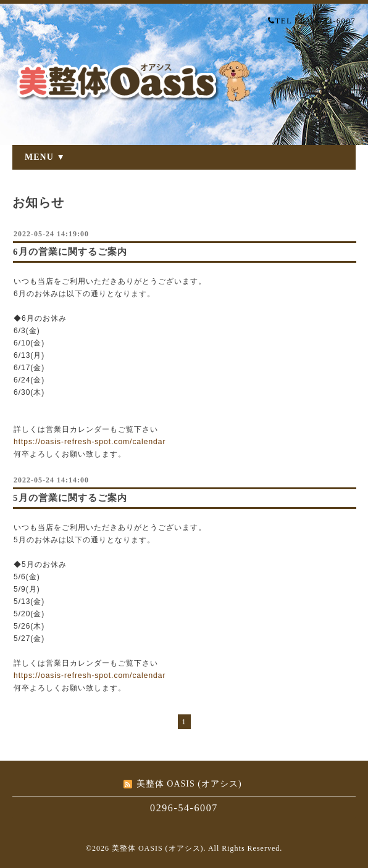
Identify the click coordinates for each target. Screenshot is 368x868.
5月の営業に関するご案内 (70, 498)
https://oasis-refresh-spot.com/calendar (90, 442)
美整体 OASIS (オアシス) (158, 848)
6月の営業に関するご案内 (70, 252)
